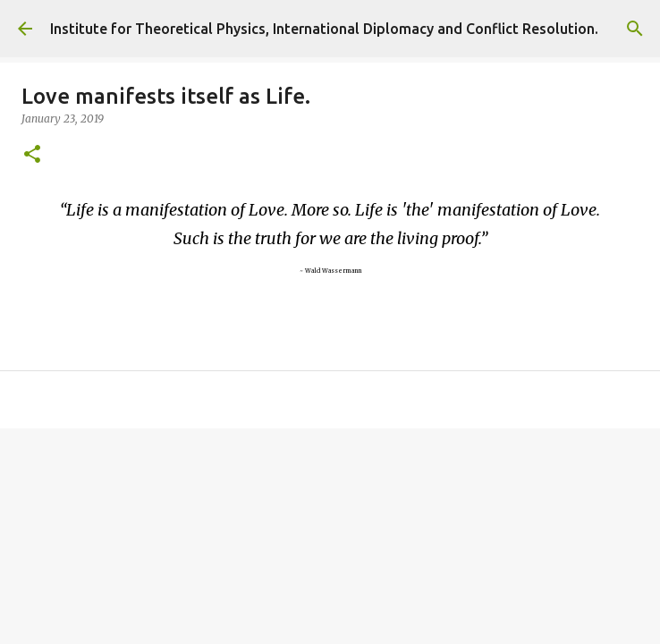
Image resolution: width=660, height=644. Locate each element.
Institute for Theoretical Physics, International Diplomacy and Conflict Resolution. (324, 29)
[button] (32, 155)
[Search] (635, 29)
